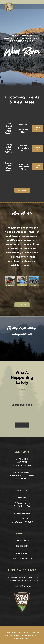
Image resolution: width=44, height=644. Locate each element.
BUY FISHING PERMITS (22, 473)
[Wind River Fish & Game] (9, 7)
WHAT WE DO (22, 459)
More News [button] (22, 425)
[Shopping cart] (31, 7)
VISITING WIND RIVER (22, 465)
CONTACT (36, 2)
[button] (39, 7)
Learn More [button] (38, 129)
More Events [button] (22, 190)
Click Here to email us (22, 559)
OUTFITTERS (22, 479)
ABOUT (29, 2)
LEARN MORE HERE (22, 586)
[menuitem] (29, 2)
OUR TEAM (22, 462)
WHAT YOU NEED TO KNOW (22, 476)
